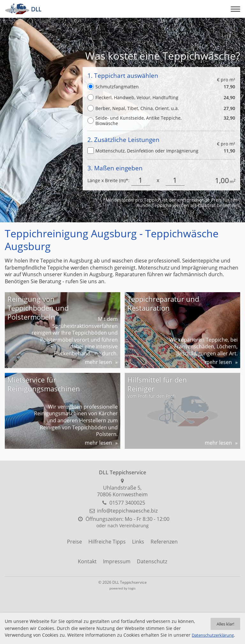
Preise (74, 542)
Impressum (117, 561)
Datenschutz (152, 561)
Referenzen (164, 542)
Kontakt (87, 561)
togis (132, 588)
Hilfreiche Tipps (107, 542)
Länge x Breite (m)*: (108, 180)
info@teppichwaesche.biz (127, 511)
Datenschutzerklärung (29, 635)
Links (138, 542)
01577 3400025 (127, 503)
